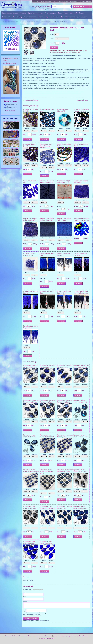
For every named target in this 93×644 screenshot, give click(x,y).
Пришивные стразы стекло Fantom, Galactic (80, 471)
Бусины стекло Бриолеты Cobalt (31, 182)
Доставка (82, 1)
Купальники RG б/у (50, 1)
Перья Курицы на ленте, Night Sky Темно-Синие (81, 292)
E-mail (25, 597)
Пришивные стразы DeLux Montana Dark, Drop (48, 401)
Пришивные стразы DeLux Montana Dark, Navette (31, 366)
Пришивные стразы (51, 13)
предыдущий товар (31, 100)
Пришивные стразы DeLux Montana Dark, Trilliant (81, 366)
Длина (44, 200)
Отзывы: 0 (26, 577)
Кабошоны (23, 13)
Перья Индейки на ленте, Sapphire (31, 292)
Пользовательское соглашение (36, 637)
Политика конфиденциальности (53, 637)
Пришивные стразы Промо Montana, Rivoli (80, 507)
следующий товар (83, 100)
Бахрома (82, 13)
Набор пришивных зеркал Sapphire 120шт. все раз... (82, 219)
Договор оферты (67, 637)
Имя (24, 592)
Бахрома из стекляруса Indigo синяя (81, 182)
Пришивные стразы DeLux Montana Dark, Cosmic (65, 401)
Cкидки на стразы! (11, 101)
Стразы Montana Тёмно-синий (47, 110)
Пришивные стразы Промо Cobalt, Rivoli (29, 542)
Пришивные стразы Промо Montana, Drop (65, 507)
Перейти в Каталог (9, 63)
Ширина (85, 200)
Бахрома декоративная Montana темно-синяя (47, 219)
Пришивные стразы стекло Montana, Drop (30, 436)
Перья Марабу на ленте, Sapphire (47, 254)
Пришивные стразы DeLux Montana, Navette (65, 366)
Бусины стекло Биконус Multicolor (64, 145)
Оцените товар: (27, 589)
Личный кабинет (74, 1)
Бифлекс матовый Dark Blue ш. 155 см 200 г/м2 (47, 182)
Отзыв (25, 602)
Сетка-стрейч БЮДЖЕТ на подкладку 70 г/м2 (64, 182)
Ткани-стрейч (74, 13)
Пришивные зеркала (19, 17)
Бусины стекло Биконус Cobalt (81, 145)
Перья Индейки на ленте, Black (48, 292)
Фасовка (52, 39)
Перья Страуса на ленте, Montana (64, 254)
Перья (48, 17)
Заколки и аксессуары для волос (70, 17)
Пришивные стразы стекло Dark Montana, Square (65, 471)
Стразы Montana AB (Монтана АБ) (63, 110)
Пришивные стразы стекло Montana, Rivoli (80, 401)
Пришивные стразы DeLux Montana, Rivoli (48, 366)
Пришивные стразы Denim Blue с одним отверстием (46, 146)
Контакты (89, 1)
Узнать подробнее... (11, 111)
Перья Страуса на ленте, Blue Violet (81, 254)
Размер (52, 34)
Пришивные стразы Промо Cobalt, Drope (46, 542)
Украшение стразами (62, 1)
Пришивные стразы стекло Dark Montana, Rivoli (47, 472)
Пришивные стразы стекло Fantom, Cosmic (30, 507)
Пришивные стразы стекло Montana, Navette (48, 436)
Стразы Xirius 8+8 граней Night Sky (31, 110)
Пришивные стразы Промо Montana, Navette (48, 507)
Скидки (42, 1)
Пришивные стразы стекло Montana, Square (81, 436)
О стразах (36, 1)
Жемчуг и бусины (63, 13)
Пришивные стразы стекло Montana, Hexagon (31, 471)
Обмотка (84, 17)
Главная (4, 22)
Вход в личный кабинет (11, 637)
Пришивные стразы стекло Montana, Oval (65, 436)
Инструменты (55, 17)
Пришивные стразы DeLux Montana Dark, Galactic (31, 401)
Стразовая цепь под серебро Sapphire (29, 254)
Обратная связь (22, 637)
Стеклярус (41, 17)
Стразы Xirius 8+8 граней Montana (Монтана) (82, 110)
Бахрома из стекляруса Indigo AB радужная (30, 219)
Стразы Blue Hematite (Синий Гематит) (30, 145)
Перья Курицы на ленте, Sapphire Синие (30, 327)
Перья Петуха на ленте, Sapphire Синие (64, 292)
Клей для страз (7, 17)
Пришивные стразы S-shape (11, 148)
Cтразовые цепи (31, 17)
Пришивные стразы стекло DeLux (29, 22)
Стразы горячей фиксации (36, 13)
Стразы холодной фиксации (10, 13)
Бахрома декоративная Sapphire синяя (64, 219)
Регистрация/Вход (77, 637)
